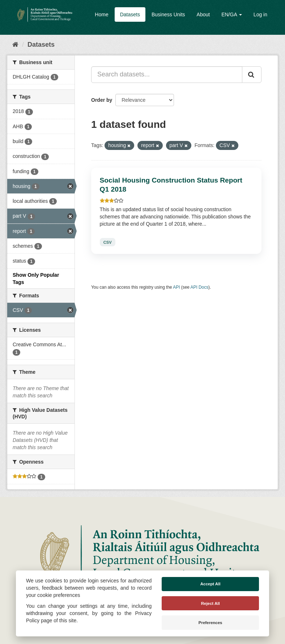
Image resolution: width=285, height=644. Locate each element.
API (176, 287)
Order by (102, 100)
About (203, 14)
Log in (260, 14)
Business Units (168, 14)
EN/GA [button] (232, 14)
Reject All (210, 603)
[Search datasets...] (167, 75)
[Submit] (252, 75)
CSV (108, 242)
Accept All (210, 584)
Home (101, 14)
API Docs (200, 287)
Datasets (130, 14)
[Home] (15, 45)
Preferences (210, 623)
